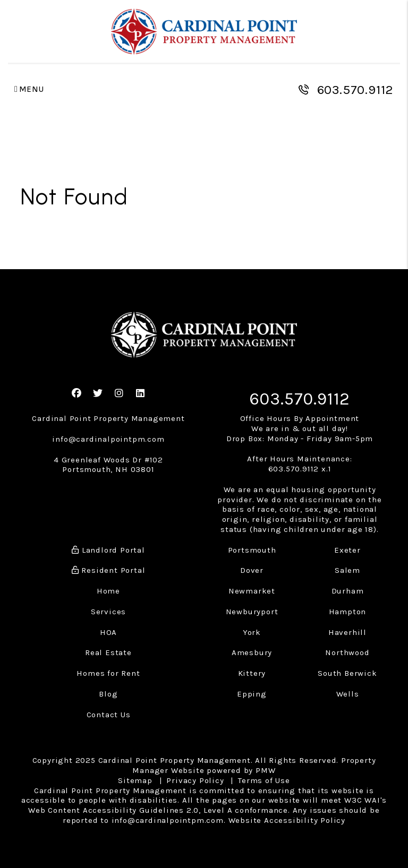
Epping (252, 694)
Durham (348, 591)
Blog (108, 694)
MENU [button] (29, 89)
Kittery (252, 673)
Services (108, 612)
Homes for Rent (108, 673)
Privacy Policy (195, 780)
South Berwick (347, 673)
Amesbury (252, 652)
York (252, 632)
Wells (348, 694)
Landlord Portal (108, 550)
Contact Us (109, 715)
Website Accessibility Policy (287, 820)
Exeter (347, 550)
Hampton (348, 612)
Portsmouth (252, 550)
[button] (77, 394)
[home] (204, 32)
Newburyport (252, 612)
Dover (252, 570)
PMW (265, 770)
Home (108, 591)
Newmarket (252, 591)
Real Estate (108, 652)
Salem (347, 570)
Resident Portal (109, 570)
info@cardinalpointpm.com (108, 439)
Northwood (347, 652)
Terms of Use (264, 780)
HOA (108, 632)
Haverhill (347, 632)
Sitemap (135, 780)
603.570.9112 (356, 90)
